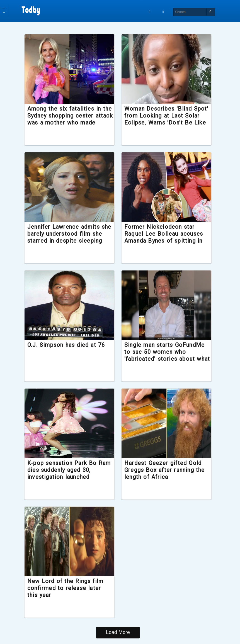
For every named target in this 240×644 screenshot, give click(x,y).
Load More (118, 632)
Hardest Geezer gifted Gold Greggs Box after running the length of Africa (165, 470)
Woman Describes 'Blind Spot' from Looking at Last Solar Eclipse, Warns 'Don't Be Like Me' (162, 119)
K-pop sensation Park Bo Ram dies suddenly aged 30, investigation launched (69, 470)
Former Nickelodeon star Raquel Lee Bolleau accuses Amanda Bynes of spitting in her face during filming (164, 237)
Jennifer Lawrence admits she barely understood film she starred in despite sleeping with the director (68, 237)
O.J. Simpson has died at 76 (69, 345)
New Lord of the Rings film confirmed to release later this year (68, 588)
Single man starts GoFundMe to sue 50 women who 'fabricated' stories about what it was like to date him (164, 355)
